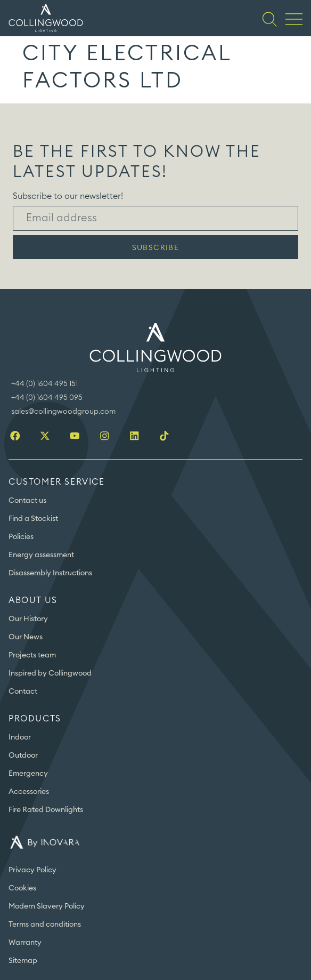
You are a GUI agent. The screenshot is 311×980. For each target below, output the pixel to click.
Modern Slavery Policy (47, 906)
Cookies (22, 888)
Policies (21, 537)
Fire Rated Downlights (46, 810)
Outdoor (23, 756)
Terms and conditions (45, 925)
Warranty (25, 943)
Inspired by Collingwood (50, 673)
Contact (23, 692)
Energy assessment (41, 555)
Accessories (29, 792)
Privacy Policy (32, 870)
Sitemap (23, 961)
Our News (26, 637)
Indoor (20, 737)
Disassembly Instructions (50, 573)
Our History (28, 619)
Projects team (32, 655)
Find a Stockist (33, 519)
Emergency (28, 774)
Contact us (27, 501)
